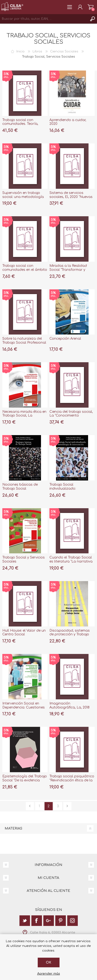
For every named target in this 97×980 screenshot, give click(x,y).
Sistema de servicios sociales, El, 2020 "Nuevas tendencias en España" (71, 197)
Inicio (21, 51)
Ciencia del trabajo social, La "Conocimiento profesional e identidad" (71, 416)
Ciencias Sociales (64, 51)
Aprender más (49, 974)
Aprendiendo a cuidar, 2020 (68, 122)
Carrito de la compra (91, 7)
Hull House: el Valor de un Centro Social (24, 633)
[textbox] (44, 19)
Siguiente (67, 806)
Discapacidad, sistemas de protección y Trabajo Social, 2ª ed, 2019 (70, 635)
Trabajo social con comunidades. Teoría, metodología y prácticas (23, 124)
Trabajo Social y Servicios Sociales (24, 559)
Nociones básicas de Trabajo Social (20, 487)
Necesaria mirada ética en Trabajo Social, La (24, 414)
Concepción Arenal (65, 339)
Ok (49, 962)
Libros (37, 51)
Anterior (30, 806)
